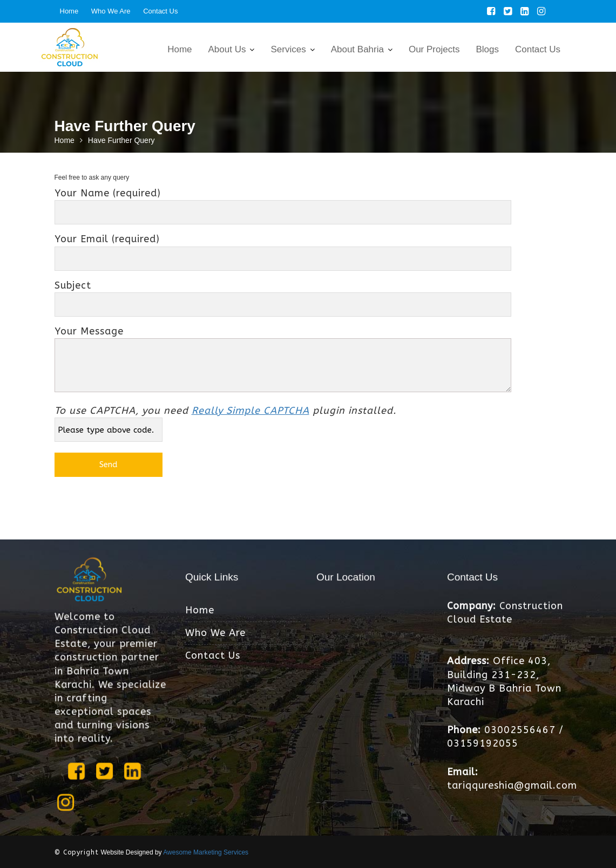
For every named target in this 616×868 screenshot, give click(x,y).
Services (288, 49)
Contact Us (160, 11)
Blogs (487, 49)
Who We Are (111, 11)
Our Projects (434, 49)
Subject (283, 295)
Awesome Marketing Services (206, 852)
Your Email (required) (283, 248)
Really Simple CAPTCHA (251, 411)
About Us (227, 49)
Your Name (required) (283, 203)
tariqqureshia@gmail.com (512, 784)
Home (69, 11)
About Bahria (357, 49)
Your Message (283, 360)
